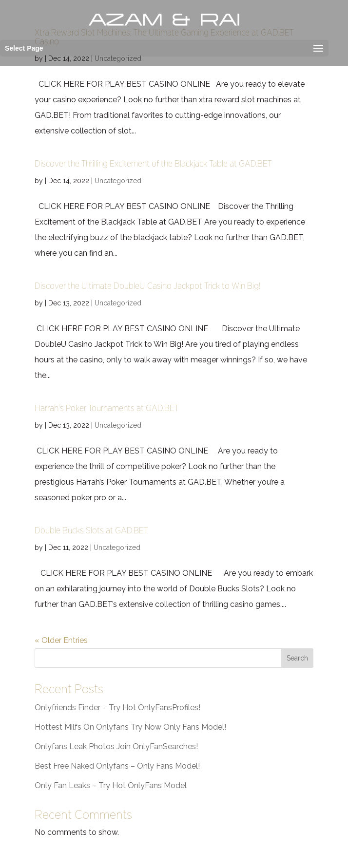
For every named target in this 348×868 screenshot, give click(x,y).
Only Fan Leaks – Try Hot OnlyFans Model (111, 785)
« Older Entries (61, 640)
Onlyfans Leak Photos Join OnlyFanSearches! (116, 746)
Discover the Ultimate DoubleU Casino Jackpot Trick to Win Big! (147, 286)
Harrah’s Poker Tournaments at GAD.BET (107, 408)
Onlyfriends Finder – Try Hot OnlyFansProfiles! (117, 708)
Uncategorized (118, 181)
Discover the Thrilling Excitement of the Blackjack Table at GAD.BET (153, 163)
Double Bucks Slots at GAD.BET (91, 530)
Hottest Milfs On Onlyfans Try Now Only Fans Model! (130, 727)
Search (297, 658)
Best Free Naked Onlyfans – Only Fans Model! (117, 766)
